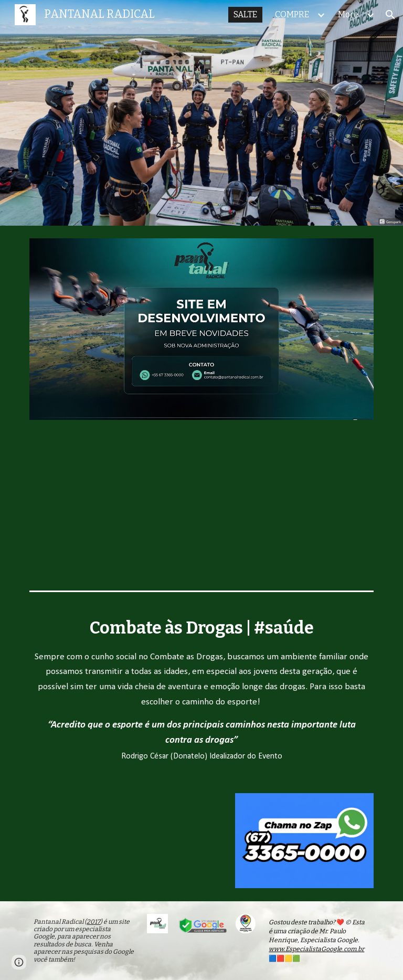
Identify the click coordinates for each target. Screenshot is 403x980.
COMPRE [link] (292, 14)
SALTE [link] (245, 14)
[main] (201, 688)
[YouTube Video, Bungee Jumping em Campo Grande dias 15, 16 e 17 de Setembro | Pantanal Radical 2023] (201, 509)
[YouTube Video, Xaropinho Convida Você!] (84, 509)
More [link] (348, 14)
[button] (390, 15)
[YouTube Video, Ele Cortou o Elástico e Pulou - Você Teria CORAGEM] (319, 509)
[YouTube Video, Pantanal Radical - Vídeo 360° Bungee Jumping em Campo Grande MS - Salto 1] (98, 841)
